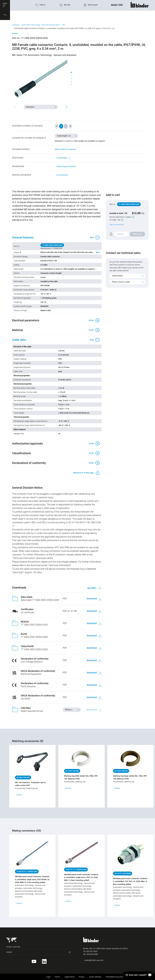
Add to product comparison (66, 149)
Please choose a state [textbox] (121, 282)
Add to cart (137, 234)
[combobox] (41, 107)
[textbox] (40, 107)
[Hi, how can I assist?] (138, 975)
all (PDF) (92, 588)
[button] (5, 5)
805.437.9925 (92, 951)
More (98, 252)
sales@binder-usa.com (94, 960)
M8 (63, 25)
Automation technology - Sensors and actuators (41, 25)
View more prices (117, 225)
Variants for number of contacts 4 (29, 138)
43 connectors (62, 175)
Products (16, 25)
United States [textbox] (117, 276)
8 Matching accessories (66, 166)
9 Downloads (63, 158)
